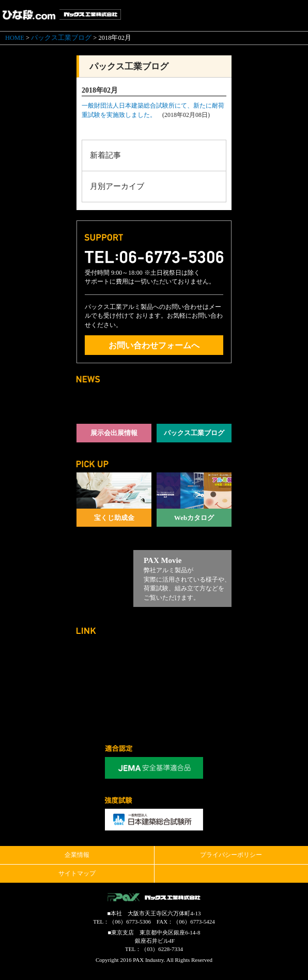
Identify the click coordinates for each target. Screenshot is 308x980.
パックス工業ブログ (61, 38)
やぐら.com (114, 702)
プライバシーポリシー (231, 855)
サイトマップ (77, 873)
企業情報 (77, 855)
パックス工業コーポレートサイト (114, 658)
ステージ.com (194, 658)
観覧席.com (194, 702)
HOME (15, 38)
